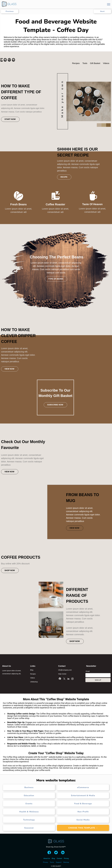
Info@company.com (65, 670)
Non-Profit (83, 812)
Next (102, 11)
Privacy (45, 862)
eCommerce (83, 787)
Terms (52, 862)
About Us (47, 858)
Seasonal (29, 828)
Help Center (62, 674)
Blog (32, 670)
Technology (29, 820)
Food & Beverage (83, 804)
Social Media (83, 820)
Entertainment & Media (83, 796)
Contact (59, 858)
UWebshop (34, 682)
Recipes (33, 674)
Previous (10, 11)
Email (88, 671)
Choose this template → (83, 828)
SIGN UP (98, 680)
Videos (33, 678)
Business (29, 787)
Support (59, 862)
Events (29, 804)
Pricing (66, 858)
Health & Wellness (29, 812)
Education (29, 796)
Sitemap (66, 862)
